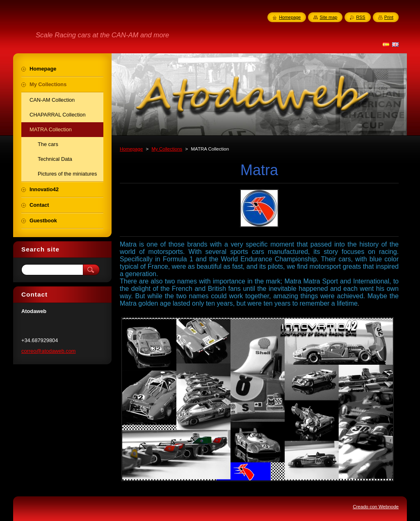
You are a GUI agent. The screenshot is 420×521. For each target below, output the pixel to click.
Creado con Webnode (376, 507)
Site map (328, 17)
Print (389, 17)
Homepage (131, 149)
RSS (361, 17)
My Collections (167, 149)
